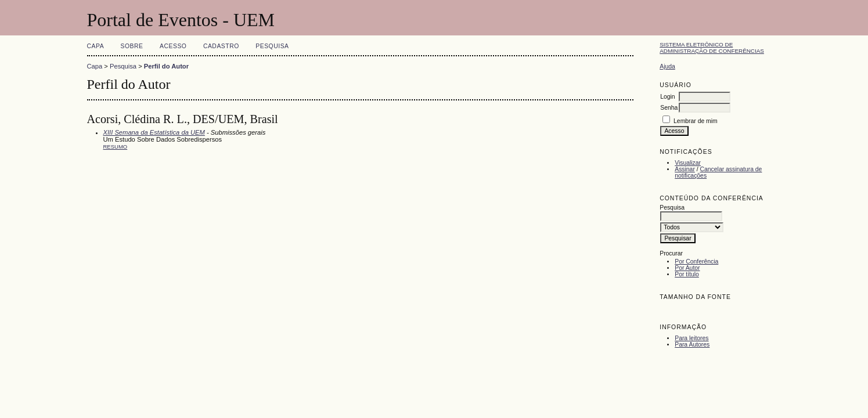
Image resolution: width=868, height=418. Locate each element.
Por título (687, 274)
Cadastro (221, 46)
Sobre (132, 46)
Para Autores (692, 345)
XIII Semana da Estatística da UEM (154, 132)
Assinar (685, 169)
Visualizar (688, 163)
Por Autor (687, 268)
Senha (669, 108)
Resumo (116, 147)
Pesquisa (272, 46)
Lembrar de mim (696, 121)
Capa (96, 46)
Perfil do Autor (166, 66)
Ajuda (667, 66)
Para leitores (691, 338)
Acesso (173, 46)
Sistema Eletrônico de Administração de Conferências (712, 48)
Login (667, 97)
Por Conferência (696, 262)
